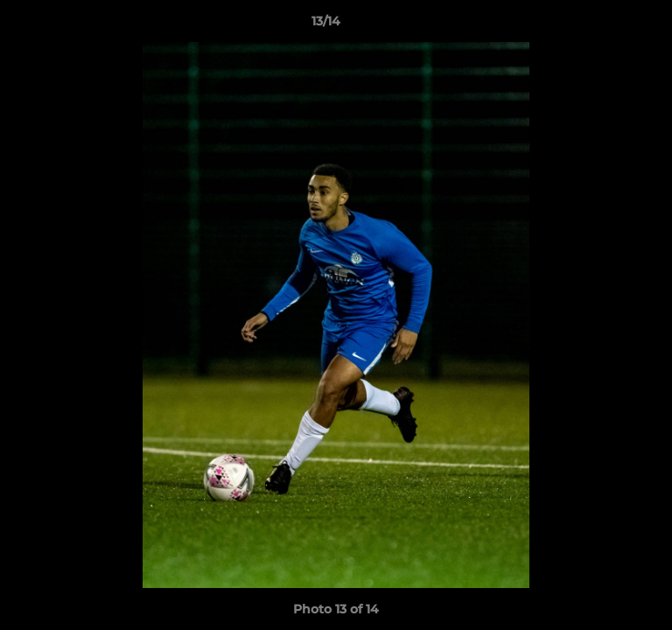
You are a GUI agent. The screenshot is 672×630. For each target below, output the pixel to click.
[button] (609, 25)
